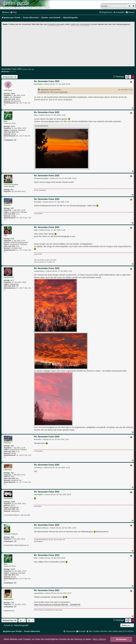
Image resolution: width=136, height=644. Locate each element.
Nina (6, 121)
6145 (12, 239)
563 (12, 190)
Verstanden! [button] (121, 639)
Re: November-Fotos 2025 (47, 81)
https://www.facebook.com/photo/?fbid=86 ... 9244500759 (57, 605)
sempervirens (9, 277)
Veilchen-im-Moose (11, 534)
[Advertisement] (68, 45)
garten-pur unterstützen (80, 24)
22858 (13, 94)
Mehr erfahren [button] (100, 639)
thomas (13, 72)
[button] (127, 77)
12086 (13, 502)
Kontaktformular (54, 24)
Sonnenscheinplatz (11, 185)
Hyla (5, 236)
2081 (12, 473)
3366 (12, 537)
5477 (12, 280)
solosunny (44, 90)
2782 (12, 603)
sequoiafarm (8, 599)
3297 (12, 208)
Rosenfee (7, 205)
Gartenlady (8, 90)
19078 (13, 126)
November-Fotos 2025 (12, 69)
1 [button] (130, 77)
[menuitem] (13, 12)
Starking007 (8, 498)
